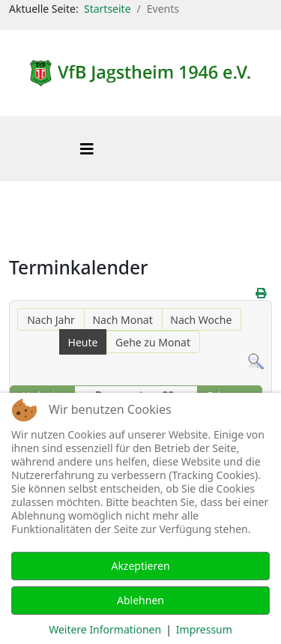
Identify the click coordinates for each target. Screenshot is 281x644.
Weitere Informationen (105, 629)
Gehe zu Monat (153, 342)
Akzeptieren (140, 566)
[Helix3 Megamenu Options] (87, 149)
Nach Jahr (51, 320)
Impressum (204, 629)
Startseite (108, 9)
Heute (83, 342)
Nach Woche (201, 320)
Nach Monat (122, 320)
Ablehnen (140, 600)
